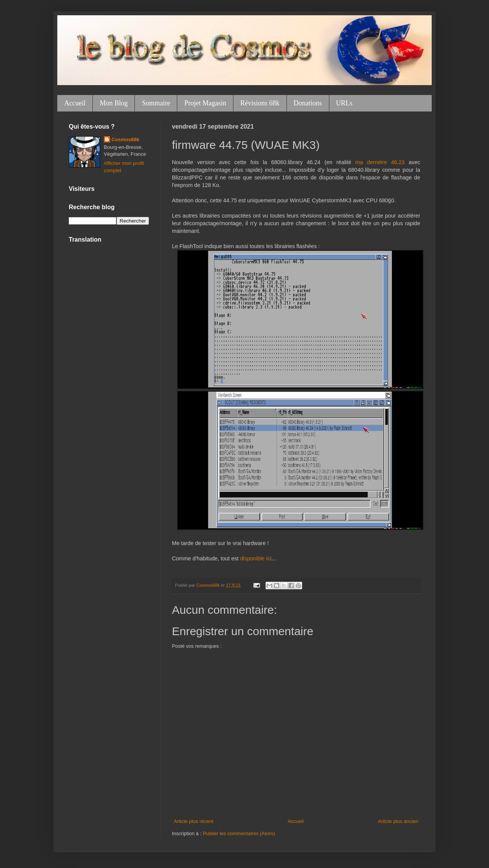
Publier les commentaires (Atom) (239, 833)
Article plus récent (193, 821)
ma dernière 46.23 (380, 162)
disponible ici (256, 558)
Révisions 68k (260, 103)
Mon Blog (114, 103)
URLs (344, 103)
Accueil (75, 103)
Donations (308, 103)
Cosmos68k (125, 140)
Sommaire (156, 103)
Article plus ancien (398, 821)
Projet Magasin (205, 103)
